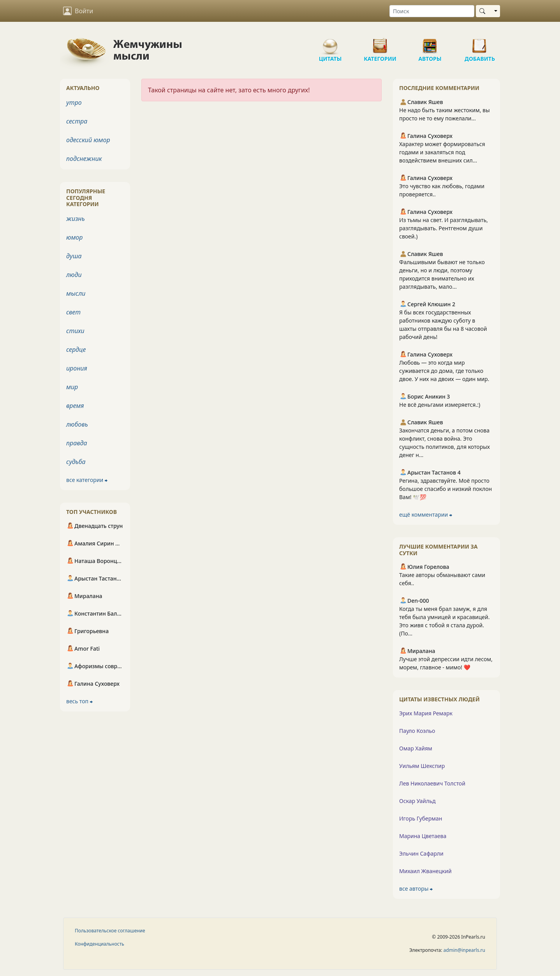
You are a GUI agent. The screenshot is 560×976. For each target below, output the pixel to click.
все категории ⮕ (87, 480)
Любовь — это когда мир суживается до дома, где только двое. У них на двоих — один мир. (444, 371)
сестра (77, 121)
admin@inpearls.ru (464, 950)
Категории (380, 43)
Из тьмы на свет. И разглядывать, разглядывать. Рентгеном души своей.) (444, 228)
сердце (76, 349)
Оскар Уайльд (417, 801)
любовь (77, 424)
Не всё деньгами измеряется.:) (440, 405)
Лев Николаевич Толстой (432, 783)
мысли (76, 293)
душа (74, 256)
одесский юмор (88, 140)
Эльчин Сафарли (421, 853)
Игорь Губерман (421, 818)
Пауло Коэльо (417, 731)
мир (72, 387)
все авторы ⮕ (416, 889)
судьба (76, 462)
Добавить (480, 43)
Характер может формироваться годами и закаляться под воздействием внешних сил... (442, 152)
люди (74, 275)
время (75, 406)
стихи (75, 331)
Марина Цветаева (423, 836)
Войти (78, 11)
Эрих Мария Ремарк (426, 713)
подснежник (84, 159)
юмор (74, 237)
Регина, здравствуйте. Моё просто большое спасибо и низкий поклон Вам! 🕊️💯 (446, 489)
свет (73, 312)
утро (74, 102)
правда (77, 443)
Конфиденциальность (99, 944)
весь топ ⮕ (79, 701)
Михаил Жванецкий (425, 871)
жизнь (76, 219)
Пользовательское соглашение (110, 931)
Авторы (430, 43)
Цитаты (330, 43)
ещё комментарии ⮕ (426, 514)
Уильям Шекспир (422, 766)
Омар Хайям (416, 748)
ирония (77, 368)
